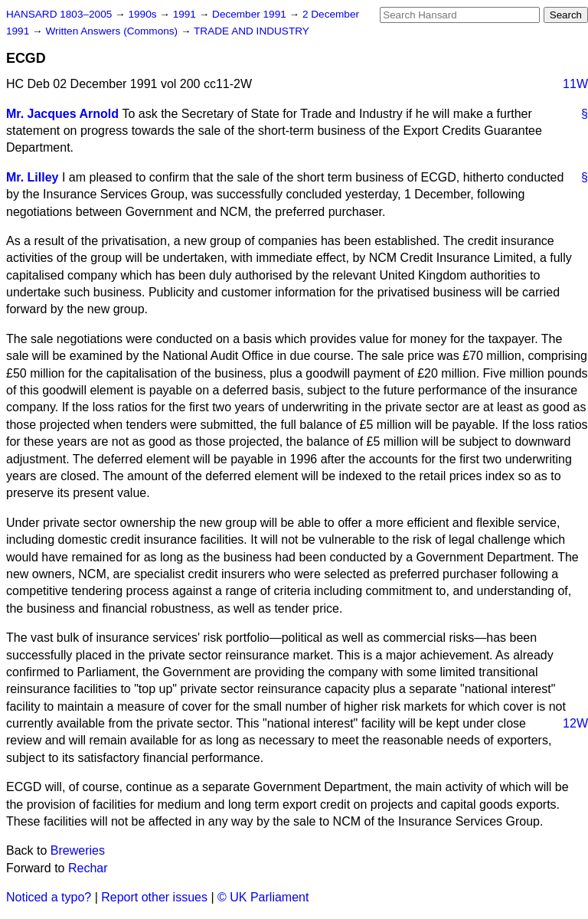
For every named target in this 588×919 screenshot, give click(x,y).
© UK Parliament (263, 897)
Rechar (88, 868)
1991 (186, 14)
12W (575, 723)
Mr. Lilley (32, 177)
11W (575, 84)
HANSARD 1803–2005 (59, 14)
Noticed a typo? (49, 897)
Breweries (78, 850)
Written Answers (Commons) (113, 31)
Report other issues (154, 897)
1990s (144, 14)
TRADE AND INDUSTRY (252, 31)
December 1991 (251, 14)
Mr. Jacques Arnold (62, 114)
